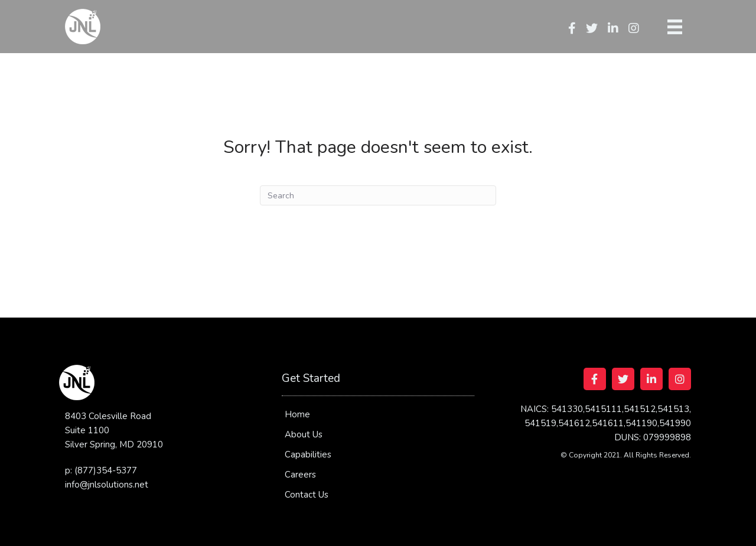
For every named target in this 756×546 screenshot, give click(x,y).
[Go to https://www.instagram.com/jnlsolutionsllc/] (680, 379)
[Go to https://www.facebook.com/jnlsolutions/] (595, 379)
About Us (304, 434)
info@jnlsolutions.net (107, 485)
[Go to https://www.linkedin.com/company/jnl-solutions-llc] (651, 379)
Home (297, 414)
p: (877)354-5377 (101, 470)
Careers (300, 475)
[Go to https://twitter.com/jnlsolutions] (623, 379)
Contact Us (307, 495)
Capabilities (308, 455)
